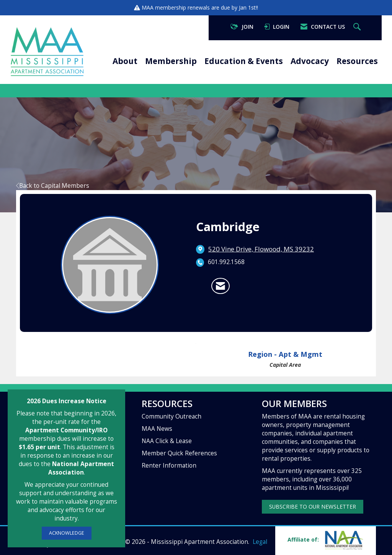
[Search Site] (358, 27)
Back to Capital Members (53, 186)
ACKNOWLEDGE (67, 533)
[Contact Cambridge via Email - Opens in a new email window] (220, 286)
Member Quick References (179, 453)
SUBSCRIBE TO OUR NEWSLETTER (313, 507)
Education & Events (244, 61)
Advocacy (310, 61)
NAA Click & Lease (167, 441)
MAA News (157, 429)
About (125, 61)
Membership (171, 61)
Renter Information (169, 466)
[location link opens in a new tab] (261, 249)
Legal (260, 542)
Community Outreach (171, 416)
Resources (357, 61)
